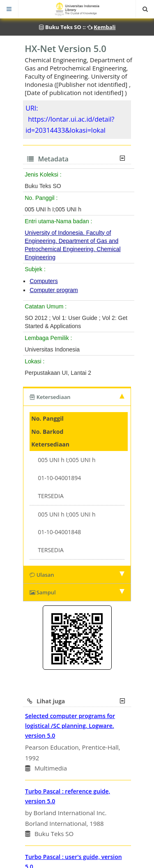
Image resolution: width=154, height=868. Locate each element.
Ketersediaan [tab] (77, 397)
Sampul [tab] (77, 592)
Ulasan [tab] (77, 575)
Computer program (54, 290)
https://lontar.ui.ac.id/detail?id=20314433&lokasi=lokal (70, 125)
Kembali (105, 27)
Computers (44, 281)
